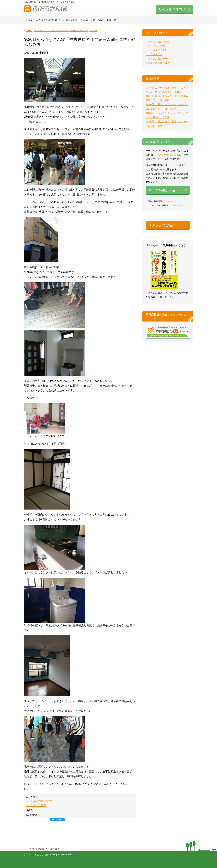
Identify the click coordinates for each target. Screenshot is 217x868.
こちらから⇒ (170, 201)
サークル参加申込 (172, 9)
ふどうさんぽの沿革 (156, 50)
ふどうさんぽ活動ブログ (39, 801)
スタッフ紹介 (70, 20)
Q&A (101, 20)
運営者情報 (38, 849)
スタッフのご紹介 (162, 225)
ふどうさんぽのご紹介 (48, 20)
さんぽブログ (88, 20)
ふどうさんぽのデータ (158, 59)
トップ (29, 20)
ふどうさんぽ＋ (154, 54)
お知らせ (111, 20)
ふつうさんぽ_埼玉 (36, 805)
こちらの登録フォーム (167, 155)
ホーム (29, 31)
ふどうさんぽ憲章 (155, 46)
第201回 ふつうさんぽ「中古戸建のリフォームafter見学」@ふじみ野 (66, 31)
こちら (44, 122)
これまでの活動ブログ (158, 63)
